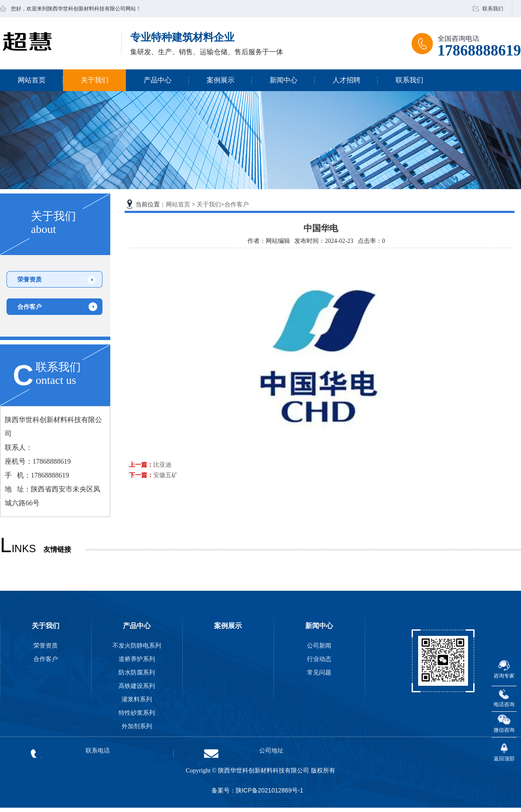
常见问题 (319, 672)
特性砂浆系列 (137, 713)
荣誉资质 (30, 279)
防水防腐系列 (137, 672)
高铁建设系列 (137, 686)
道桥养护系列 (137, 659)
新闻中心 (284, 80)
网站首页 (32, 80)
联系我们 (493, 9)
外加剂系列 (137, 726)
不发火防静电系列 (137, 645)
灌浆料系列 (137, 699)
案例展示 (221, 80)
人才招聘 (346, 80)
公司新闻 (319, 645)
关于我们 (95, 80)
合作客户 (30, 307)
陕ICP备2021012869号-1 (270, 790)
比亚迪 (162, 465)
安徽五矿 (165, 475)
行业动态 (319, 659)
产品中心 (158, 80)
